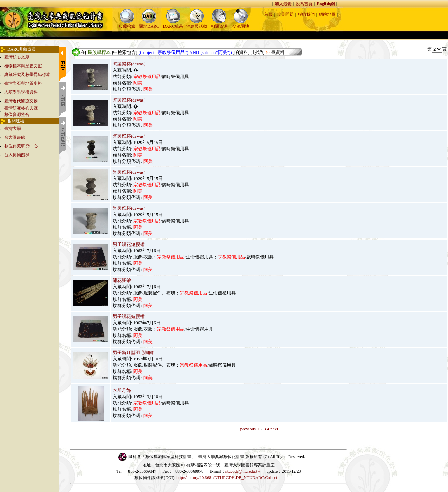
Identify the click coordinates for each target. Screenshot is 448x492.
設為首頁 (304, 4)
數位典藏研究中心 (21, 146)
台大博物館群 (17, 155)
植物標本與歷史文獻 (23, 66)
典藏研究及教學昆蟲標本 (27, 75)
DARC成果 (173, 24)
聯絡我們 (306, 14)
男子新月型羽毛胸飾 (133, 352)
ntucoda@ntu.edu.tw (243, 471)
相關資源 (219, 24)
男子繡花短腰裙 (129, 244)
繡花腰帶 (122, 280)
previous (248, 429)
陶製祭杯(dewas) (129, 64)
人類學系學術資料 (21, 92)
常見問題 (285, 14)
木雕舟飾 (122, 390)
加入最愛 (283, 4)
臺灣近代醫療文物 (21, 101)
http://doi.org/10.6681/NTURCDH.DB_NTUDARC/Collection (229, 478)
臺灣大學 (13, 129)
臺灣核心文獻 (17, 57)
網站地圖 (327, 14)
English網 (326, 4)
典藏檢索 (127, 24)
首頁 (268, 14)
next (274, 429)
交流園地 (241, 24)
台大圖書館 (15, 137)
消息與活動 (197, 24)
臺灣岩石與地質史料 (23, 83)
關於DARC (149, 24)
